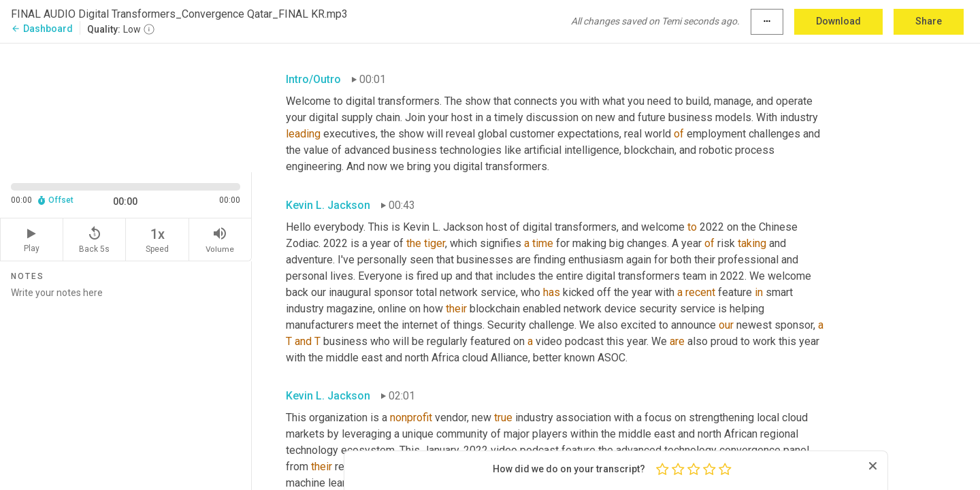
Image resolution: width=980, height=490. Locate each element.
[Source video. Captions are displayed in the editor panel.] (126, 107)
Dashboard (42, 29)
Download (838, 21)
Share (929, 21)
